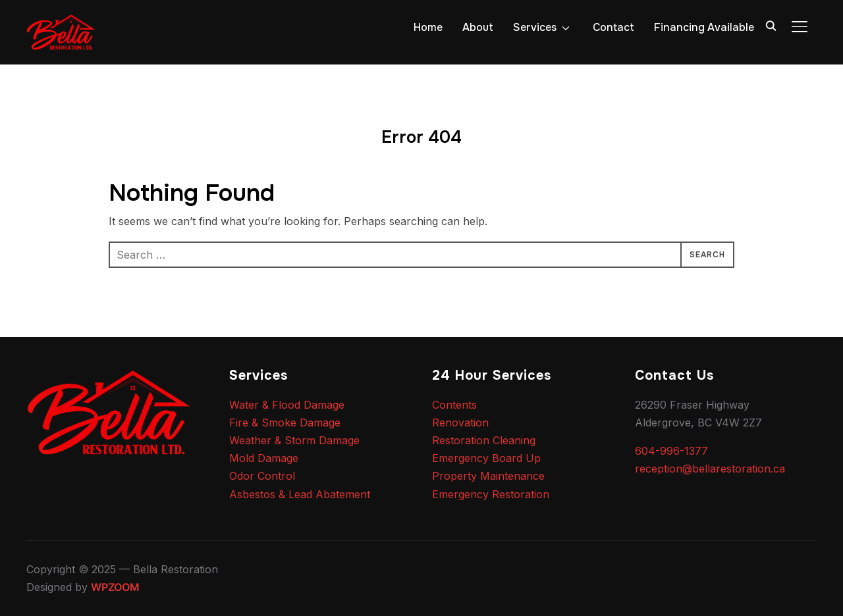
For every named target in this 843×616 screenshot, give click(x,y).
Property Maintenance (488, 476)
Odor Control (262, 476)
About (478, 27)
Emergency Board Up (486, 458)
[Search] (771, 25)
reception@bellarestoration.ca (710, 469)
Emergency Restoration (491, 494)
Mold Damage (264, 458)
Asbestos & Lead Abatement (300, 494)
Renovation (460, 423)
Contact (613, 27)
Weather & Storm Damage (294, 440)
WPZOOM (115, 587)
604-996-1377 (671, 451)
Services (535, 27)
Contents (454, 405)
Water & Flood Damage (287, 405)
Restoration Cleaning (484, 440)
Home (428, 27)
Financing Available (704, 27)
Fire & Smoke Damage (285, 423)
